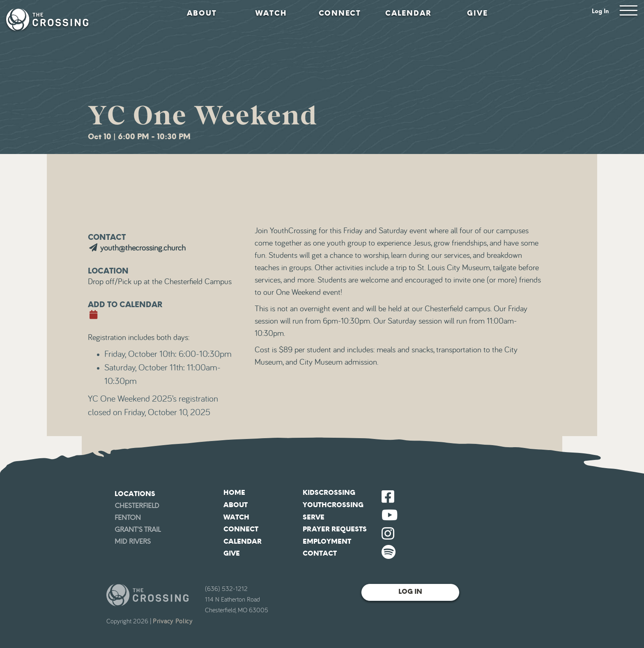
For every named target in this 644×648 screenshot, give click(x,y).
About (202, 13)
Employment (327, 541)
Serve (314, 517)
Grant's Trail (138, 530)
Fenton (128, 518)
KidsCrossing (329, 493)
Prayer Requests (335, 529)
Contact (320, 553)
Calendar (408, 13)
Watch (271, 13)
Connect (340, 13)
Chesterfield (137, 506)
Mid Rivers (133, 541)
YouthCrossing (333, 505)
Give (477, 13)
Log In (600, 11)
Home (234, 493)
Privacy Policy (173, 621)
